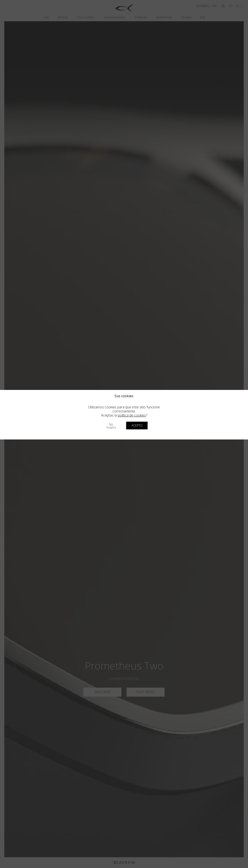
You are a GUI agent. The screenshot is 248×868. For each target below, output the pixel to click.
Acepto (137, 425)
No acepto (111, 426)
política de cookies (132, 415)
